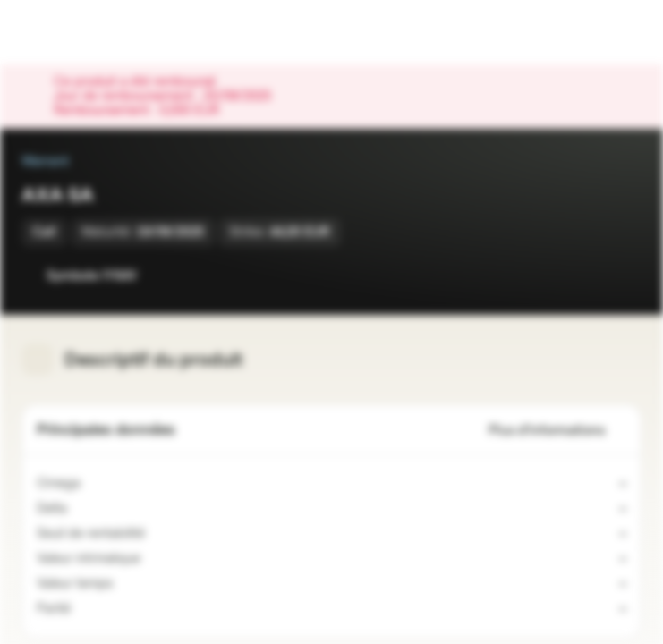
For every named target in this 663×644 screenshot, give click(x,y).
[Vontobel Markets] (70, 32)
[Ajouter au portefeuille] (624, 275)
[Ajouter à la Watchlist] (588, 275)
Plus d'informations (557, 431)
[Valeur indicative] (151, 559)
